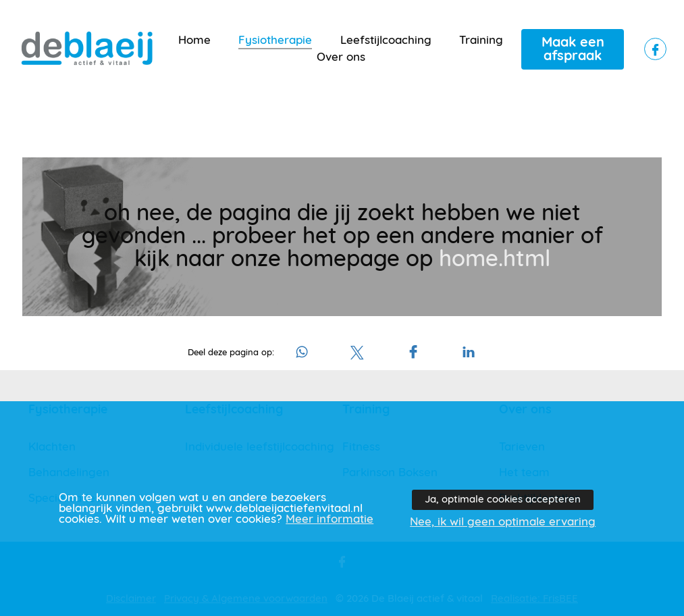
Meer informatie (330, 519)
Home (194, 41)
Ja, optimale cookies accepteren (503, 499)
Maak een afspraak (573, 49)
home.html (495, 259)
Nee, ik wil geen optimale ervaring (503, 522)
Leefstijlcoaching (386, 41)
